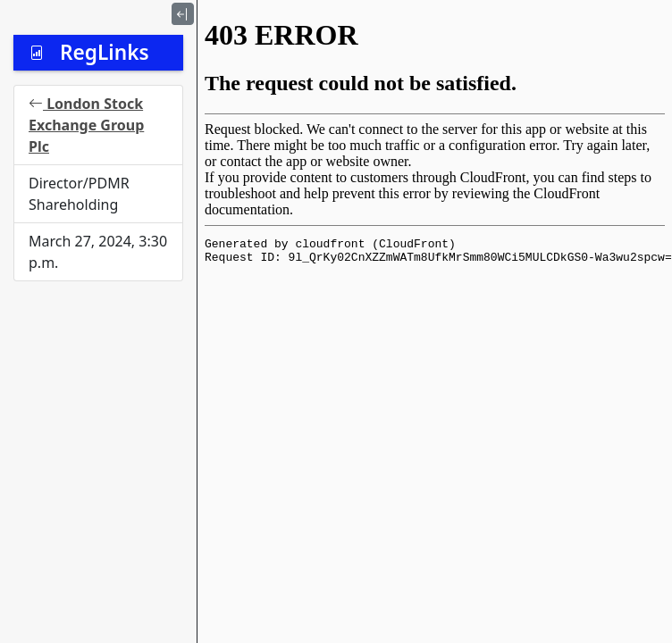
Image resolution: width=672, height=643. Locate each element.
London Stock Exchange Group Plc (86, 125)
